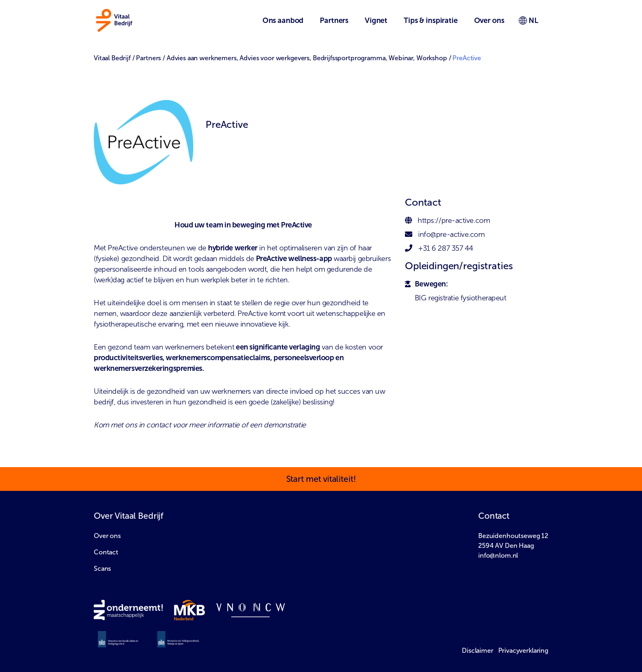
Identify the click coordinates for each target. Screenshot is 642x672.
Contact (106, 552)
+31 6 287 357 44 (446, 248)
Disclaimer (478, 650)
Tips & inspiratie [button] (431, 20)
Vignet (376, 20)
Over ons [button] (489, 20)
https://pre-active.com (454, 220)
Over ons (107, 536)
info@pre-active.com (451, 234)
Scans (102, 569)
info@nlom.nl (498, 555)
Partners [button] (334, 20)
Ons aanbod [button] (283, 20)
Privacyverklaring (523, 650)
